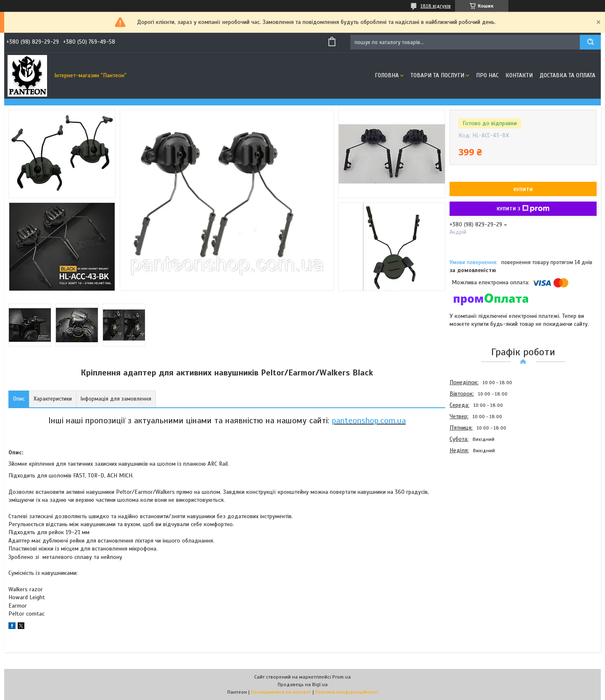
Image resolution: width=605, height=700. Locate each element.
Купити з (523, 209)
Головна (387, 75)
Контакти (519, 75)
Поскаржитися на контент (281, 692)
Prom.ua (342, 677)
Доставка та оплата (567, 75)
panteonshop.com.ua (369, 421)
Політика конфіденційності (347, 692)
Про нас (487, 75)
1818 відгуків (436, 6)
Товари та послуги (437, 75)
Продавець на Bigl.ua (303, 684)
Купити (523, 189)
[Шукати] (590, 42)
